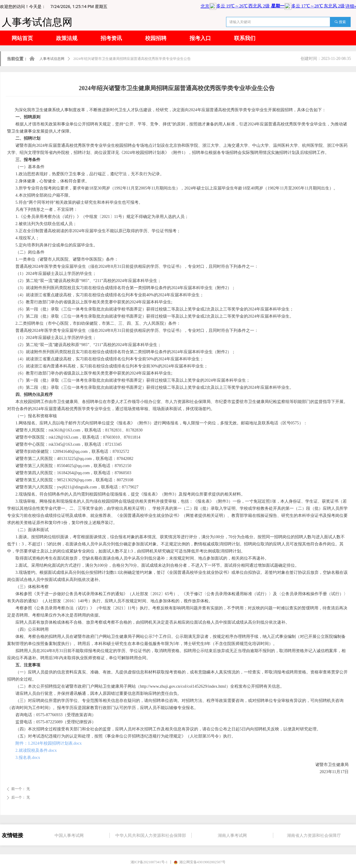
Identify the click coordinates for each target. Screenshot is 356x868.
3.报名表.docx (28, 758)
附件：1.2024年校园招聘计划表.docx (49, 743)
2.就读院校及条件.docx (36, 750)
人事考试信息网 (52, 59)
